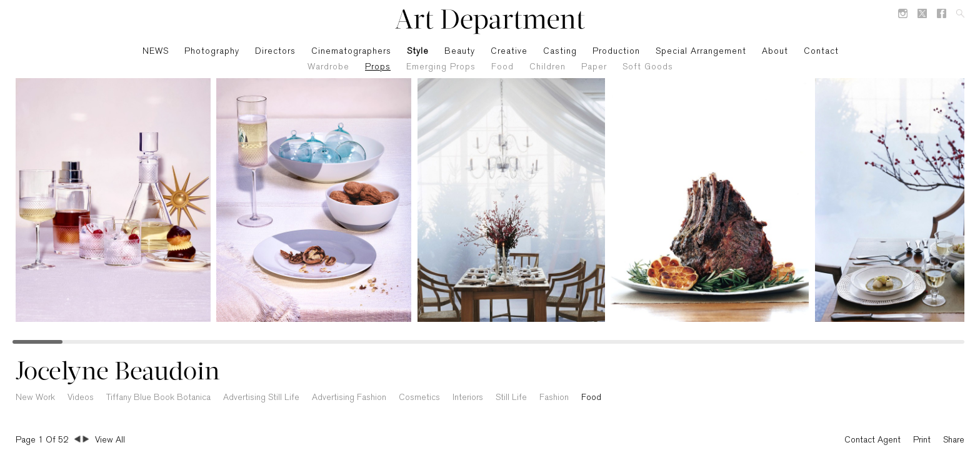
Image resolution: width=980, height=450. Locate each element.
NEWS (156, 52)
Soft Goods (648, 67)
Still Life (511, 398)
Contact (821, 52)
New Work (35, 398)
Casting (560, 52)
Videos (81, 398)
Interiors (468, 398)
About (775, 52)
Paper (594, 67)
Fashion (554, 398)
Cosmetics (419, 398)
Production (616, 52)
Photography (212, 52)
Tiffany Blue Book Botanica (158, 398)
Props (378, 67)
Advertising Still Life (261, 398)
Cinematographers (351, 52)
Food (502, 67)
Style (418, 52)
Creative (509, 52)
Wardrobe (328, 67)
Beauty (460, 52)
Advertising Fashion (349, 398)
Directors (275, 52)
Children (547, 67)
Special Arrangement (701, 52)
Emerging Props (441, 67)
